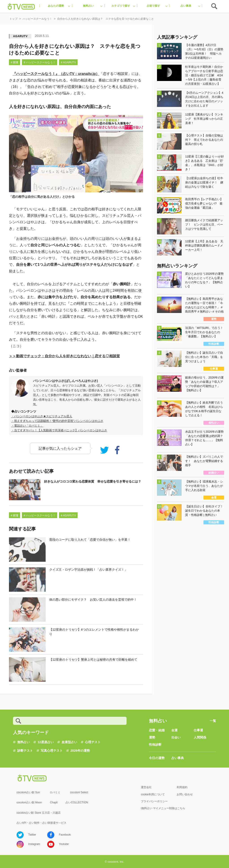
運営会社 (146, 787)
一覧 (213, 721)
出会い (176, 737)
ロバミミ (55, 792)
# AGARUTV (68, 62)
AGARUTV (20, 36)
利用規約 (182, 787)
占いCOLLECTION (77, 802)
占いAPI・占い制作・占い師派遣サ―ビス (41, 823)
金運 (174, 730)
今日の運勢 (157, 758)
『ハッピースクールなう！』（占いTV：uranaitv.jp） (56, 74)
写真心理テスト (52, 751)
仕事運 (198, 730)
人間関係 (200, 737)
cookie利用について (153, 794)
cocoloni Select (79, 792)
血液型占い (69, 742)
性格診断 (155, 745)
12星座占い (46, 742)
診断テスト (25, 751)
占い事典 (178, 758)
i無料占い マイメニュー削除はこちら (163, 808)
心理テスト (93, 742)
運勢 (152, 737)
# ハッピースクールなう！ (40, 62)
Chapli (54, 802)
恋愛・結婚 (157, 730)
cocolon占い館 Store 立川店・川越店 (39, 813)
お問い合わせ (185, 794)
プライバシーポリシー (154, 801)
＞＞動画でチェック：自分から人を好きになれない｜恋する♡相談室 (64, 356)
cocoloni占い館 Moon (29, 802)
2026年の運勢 (80, 751)
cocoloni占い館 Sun (28, 792)
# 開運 (15, 62)
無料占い (23, 742)
